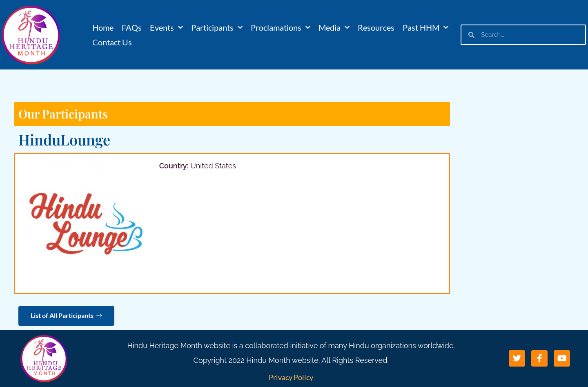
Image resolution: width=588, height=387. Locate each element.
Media (334, 27)
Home (103, 27)
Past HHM (425, 27)
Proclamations (281, 27)
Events (166, 27)
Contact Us (112, 42)
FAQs (132, 27)
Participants (217, 27)
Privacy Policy (291, 377)
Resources (376, 27)
